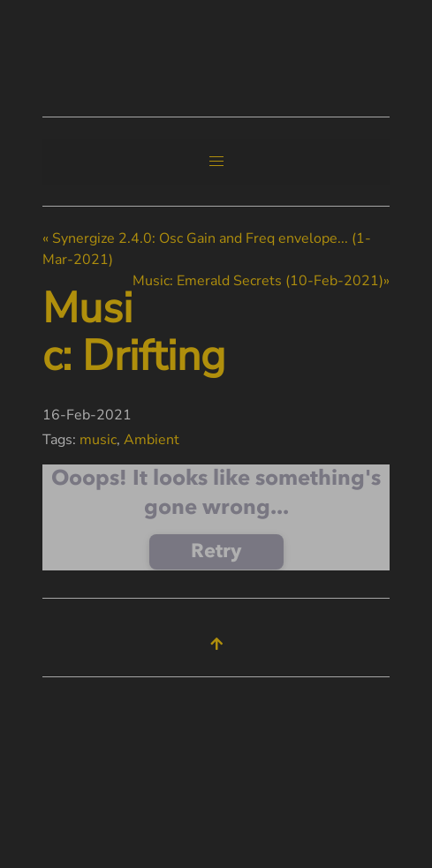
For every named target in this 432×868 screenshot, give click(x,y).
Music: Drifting (134, 332)
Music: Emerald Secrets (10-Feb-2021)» (261, 281)
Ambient (152, 440)
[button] (216, 162)
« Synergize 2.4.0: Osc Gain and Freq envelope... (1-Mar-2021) (207, 249)
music (98, 440)
